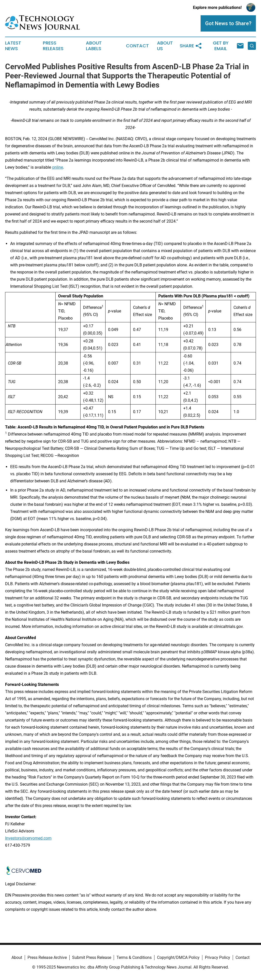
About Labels (94, 46)
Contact (137, 46)
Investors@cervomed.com (28, 838)
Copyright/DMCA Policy (178, 957)
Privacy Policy (218, 957)
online (57, 167)
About (17, 957)
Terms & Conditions (134, 957)
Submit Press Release (92, 957)
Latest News (13, 46)
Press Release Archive (47, 957)
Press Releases (53, 46)
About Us (165, 46)
